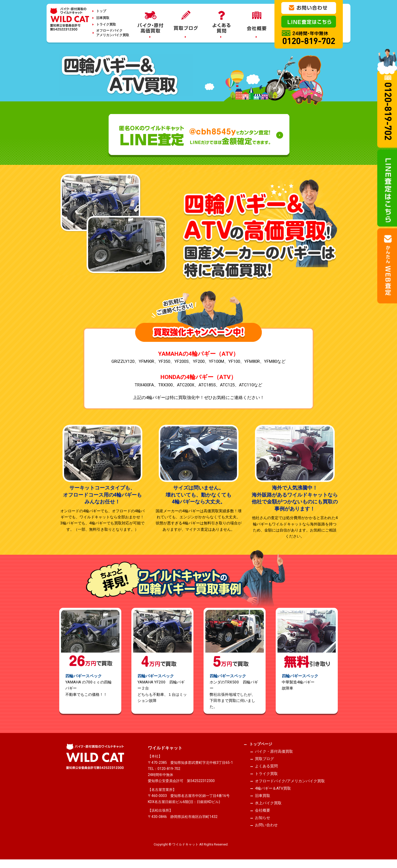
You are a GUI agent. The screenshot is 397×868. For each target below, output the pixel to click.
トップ (101, 11)
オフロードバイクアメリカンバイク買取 (113, 33)
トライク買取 (106, 24)
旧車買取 (103, 18)
